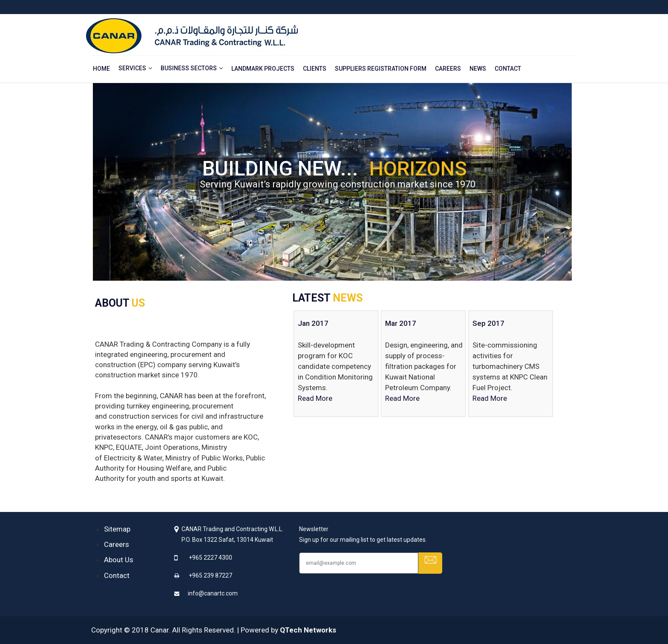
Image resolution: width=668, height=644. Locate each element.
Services (132, 68)
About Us (119, 560)
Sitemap (117, 529)
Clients (315, 69)
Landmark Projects (263, 69)
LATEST (327, 298)
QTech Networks (308, 630)
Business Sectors (189, 68)
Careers (448, 69)
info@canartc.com (213, 593)
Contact (508, 69)
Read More (315, 398)
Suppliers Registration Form (381, 69)
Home (101, 69)
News (478, 69)
